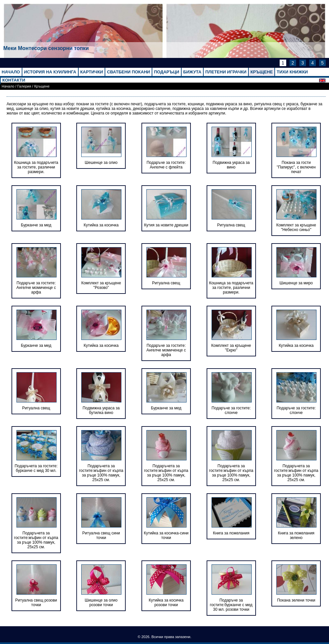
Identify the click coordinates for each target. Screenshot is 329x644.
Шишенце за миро (296, 283)
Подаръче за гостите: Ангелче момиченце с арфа (36, 288)
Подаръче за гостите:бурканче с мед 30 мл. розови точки (231, 605)
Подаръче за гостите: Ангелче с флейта (166, 165)
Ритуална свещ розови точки (36, 603)
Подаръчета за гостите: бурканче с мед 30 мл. (36, 468)
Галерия (24, 86)
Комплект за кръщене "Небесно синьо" (296, 227)
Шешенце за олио (101, 163)
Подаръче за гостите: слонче (231, 410)
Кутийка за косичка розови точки (166, 603)
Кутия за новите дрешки (166, 225)
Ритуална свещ (231, 225)
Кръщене (42, 86)
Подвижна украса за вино (231, 165)
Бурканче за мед (36, 225)
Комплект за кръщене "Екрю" (231, 348)
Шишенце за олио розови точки (101, 603)
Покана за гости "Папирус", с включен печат (296, 167)
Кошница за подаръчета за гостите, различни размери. (36, 167)
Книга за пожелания (231, 533)
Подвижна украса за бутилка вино (101, 410)
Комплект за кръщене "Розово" (101, 285)
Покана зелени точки (296, 600)
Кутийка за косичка (101, 225)
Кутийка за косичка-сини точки (166, 535)
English (324, 80)
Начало (8, 86)
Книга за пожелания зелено (296, 535)
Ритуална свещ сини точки (101, 535)
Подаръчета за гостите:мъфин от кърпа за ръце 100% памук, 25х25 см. (101, 473)
